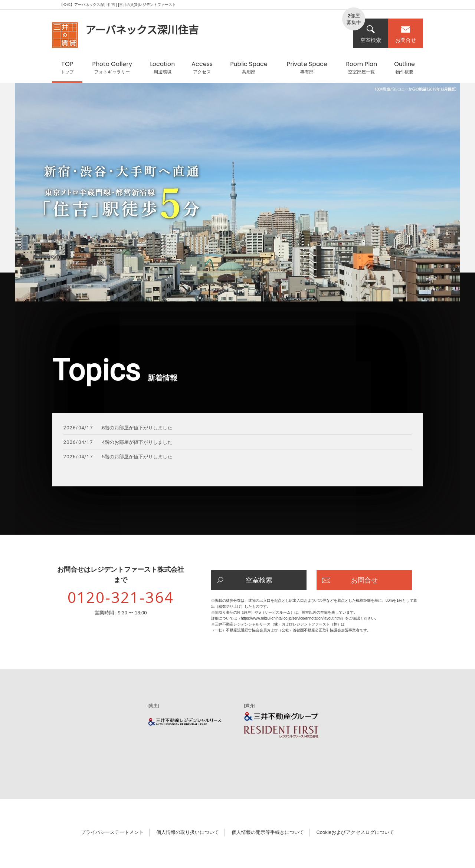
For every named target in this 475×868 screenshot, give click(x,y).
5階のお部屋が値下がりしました (118, 457)
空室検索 (371, 34)
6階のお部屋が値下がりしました (118, 428)
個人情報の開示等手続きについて (268, 832)
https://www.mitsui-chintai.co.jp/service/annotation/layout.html (291, 618)
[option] (237, 196)
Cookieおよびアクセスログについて (355, 832)
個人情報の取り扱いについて (188, 832)
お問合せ (406, 34)
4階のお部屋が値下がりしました (118, 443)
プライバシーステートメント (112, 832)
